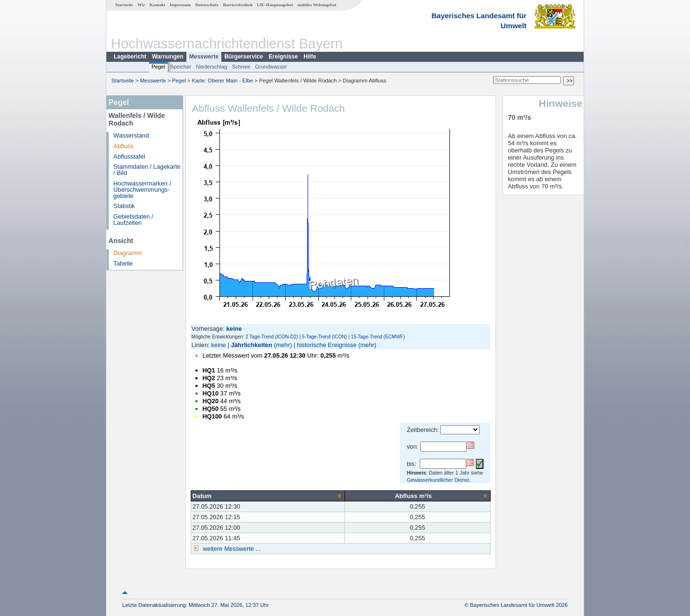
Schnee (241, 67)
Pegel (158, 67)
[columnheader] (268, 496)
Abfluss (124, 146)
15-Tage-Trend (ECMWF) (378, 337)
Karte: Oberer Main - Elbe (223, 81)
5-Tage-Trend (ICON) (324, 337)
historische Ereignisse (327, 345)
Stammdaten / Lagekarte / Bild (147, 170)
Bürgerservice (244, 57)
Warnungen (168, 57)
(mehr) (283, 345)
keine (219, 345)
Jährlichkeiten (252, 345)
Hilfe (310, 57)
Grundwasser (271, 67)
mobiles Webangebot (317, 5)
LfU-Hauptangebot (275, 5)
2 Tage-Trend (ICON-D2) (271, 337)
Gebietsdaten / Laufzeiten (133, 220)
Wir (141, 5)
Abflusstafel (129, 157)
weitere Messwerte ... (231, 549)
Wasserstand (131, 135)
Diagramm (128, 253)
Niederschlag (212, 67)
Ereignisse (283, 57)
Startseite (124, 5)
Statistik (124, 206)
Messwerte (204, 57)
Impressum (180, 5)
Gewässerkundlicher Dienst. (439, 480)
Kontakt (157, 5)
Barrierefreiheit (238, 5)
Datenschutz (207, 5)
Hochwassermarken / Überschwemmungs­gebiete (142, 190)
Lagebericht (130, 57)
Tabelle (123, 263)
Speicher (181, 67)
